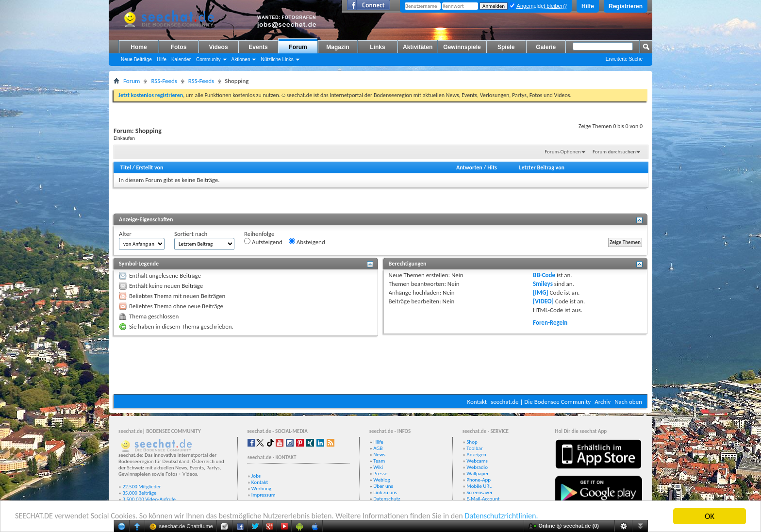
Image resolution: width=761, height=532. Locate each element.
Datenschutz (387, 499)
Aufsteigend (263, 242)
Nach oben (628, 402)
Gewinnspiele (462, 47)
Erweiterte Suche (624, 59)
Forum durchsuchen (614, 152)
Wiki (378, 467)
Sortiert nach (191, 234)
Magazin (338, 47)
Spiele (506, 47)
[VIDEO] (543, 301)
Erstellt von (149, 167)
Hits (492, 167)
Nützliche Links (277, 59)
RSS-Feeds (164, 81)
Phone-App (479, 480)
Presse (380, 474)
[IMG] (541, 292)
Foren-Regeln (550, 323)
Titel (126, 167)
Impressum (264, 495)
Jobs (256, 476)
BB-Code (544, 275)
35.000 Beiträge (139, 493)
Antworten (469, 167)
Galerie (546, 47)
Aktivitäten (418, 47)
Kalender (181, 59)
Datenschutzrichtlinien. (528, 517)
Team (379, 461)
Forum (298, 47)
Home (139, 47)
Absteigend (307, 242)
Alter (125, 234)
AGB (378, 448)
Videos (218, 47)
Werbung (261, 489)
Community (208, 59)
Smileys (543, 284)
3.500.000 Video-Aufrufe (149, 499)
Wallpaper (478, 474)
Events (258, 47)
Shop (472, 442)
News (379, 455)
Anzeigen (476, 455)
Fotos (179, 47)
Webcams (477, 461)
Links (377, 47)
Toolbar (474, 448)
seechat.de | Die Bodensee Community (541, 402)
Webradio (477, 467)
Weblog (381, 480)
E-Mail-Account (483, 499)
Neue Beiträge (136, 59)
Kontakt (477, 402)
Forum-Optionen (562, 152)
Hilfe (588, 6)
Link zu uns (385, 492)
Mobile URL (479, 486)
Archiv (603, 402)
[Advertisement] (380, 365)
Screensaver (480, 492)
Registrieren (626, 6)
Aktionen (241, 59)
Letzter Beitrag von (542, 167)
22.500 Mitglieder (142, 487)
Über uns (383, 486)
